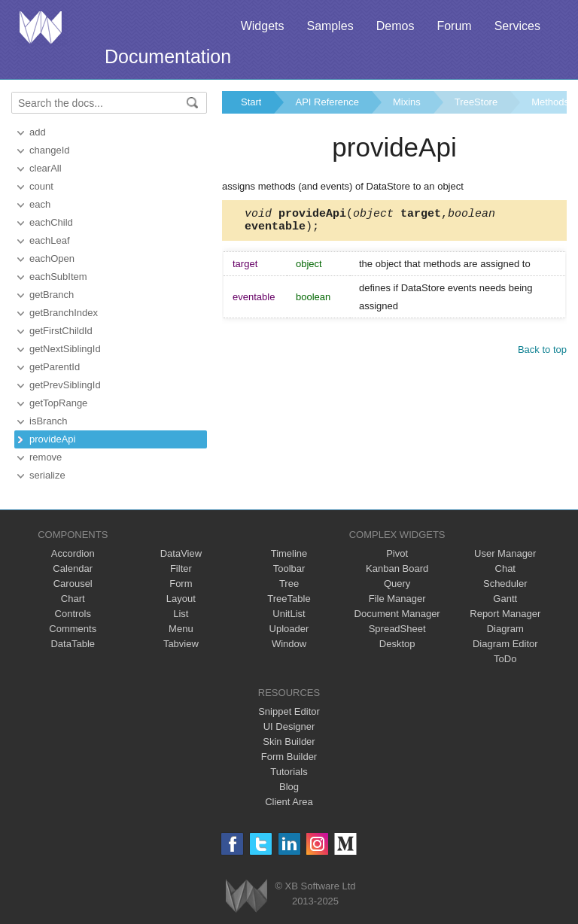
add (38, 132)
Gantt (505, 599)
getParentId (55, 367)
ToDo (505, 659)
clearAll (46, 168)
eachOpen (52, 258)
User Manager (505, 553)
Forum (454, 26)
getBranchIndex (64, 313)
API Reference (327, 102)
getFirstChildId (61, 331)
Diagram (505, 629)
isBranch (49, 421)
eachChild (51, 222)
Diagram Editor (505, 644)
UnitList (289, 614)
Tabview (181, 644)
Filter (181, 568)
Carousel (73, 584)
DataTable (73, 644)
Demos (395, 26)
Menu (181, 629)
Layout (181, 599)
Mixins (407, 102)
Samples (330, 26)
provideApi (52, 439)
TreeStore (476, 102)
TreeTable (289, 599)
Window (289, 644)
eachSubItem (58, 277)
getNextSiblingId (65, 349)
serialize (47, 475)
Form (181, 584)
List (181, 614)
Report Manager (505, 614)
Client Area (289, 802)
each (40, 204)
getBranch (52, 295)
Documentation (168, 56)
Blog (289, 787)
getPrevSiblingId (65, 385)
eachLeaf (50, 240)
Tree (289, 584)
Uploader (289, 629)
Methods (550, 102)
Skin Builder (289, 742)
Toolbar (289, 568)
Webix (246, 896)
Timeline (289, 553)
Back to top (542, 354)
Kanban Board (397, 568)
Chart (73, 599)
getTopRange (58, 403)
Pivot (397, 553)
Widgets (263, 26)
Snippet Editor (289, 711)
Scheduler (505, 584)
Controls (73, 614)
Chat (505, 568)
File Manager (397, 599)
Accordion (73, 553)
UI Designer (289, 726)
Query (397, 584)
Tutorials (289, 772)
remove (46, 457)
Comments (73, 629)
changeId (50, 150)
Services (517, 26)
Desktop (397, 644)
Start (251, 102)
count (41, 186)
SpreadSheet (397, 629)
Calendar (73, 568)
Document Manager (397, 614)
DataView (181, 553)
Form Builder (289, 757)
